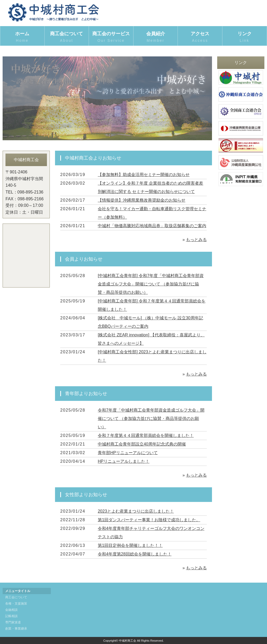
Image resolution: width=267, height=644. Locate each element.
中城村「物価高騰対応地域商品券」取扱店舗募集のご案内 (152, 226)
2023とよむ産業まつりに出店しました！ (136, 511)
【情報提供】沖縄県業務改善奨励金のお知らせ (142, 200)
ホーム (22, 37)
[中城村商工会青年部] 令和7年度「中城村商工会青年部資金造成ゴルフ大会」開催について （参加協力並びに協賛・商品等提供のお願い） (151, 284)
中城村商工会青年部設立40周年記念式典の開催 (142, 444)
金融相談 (11, 610)
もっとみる (196, 240)
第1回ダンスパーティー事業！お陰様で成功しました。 (149, 520)
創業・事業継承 (16, 629)
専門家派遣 (13, 622)
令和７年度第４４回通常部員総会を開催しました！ (146, 435)
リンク (245, 37)
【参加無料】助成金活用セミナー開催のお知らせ (144, 175)
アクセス (200, 37)
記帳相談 (11, 616)
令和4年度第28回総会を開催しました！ (135, 554)
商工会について (67, 37)
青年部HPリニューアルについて (128, 453)
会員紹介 (156, 37)
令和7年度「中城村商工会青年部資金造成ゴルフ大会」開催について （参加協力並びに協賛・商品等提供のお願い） (151, 418)
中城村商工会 (128, 641)
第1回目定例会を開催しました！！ (130, 545)
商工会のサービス (111, 37)
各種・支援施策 (16, 604)
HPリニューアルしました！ (124, 461)
